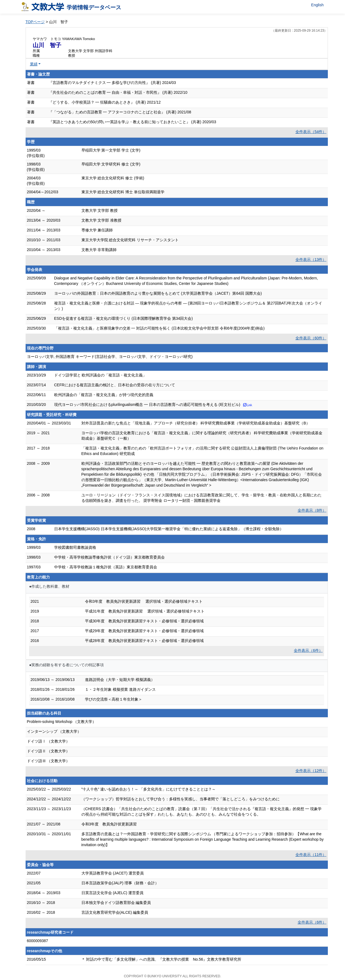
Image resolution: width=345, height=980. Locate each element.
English (317, 5)
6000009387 (38, 941)
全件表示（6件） (308, 650)
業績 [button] (34, 64)
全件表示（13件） (311, 260)
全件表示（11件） (311, 855)
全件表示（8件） (312, 510)
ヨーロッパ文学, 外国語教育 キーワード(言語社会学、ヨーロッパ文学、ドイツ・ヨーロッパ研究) (110, 357)
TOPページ (35, 22)
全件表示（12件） (311, 771)
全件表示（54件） (311, 132)
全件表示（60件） (311, 338)
